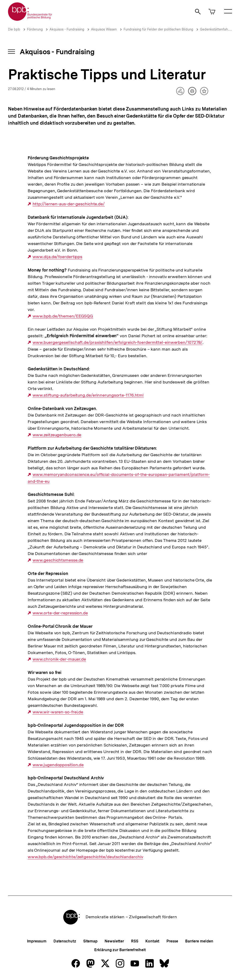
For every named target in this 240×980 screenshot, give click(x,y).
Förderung (35, 29)
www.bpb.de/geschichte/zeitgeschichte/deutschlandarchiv (85, 857)
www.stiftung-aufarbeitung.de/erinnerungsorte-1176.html (88, 395)
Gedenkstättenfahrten (217, 29)
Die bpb (14, 29)
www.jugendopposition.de (58, 765)
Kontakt (152, 941)
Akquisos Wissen (104, 29)
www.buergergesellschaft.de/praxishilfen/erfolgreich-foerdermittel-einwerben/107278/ (118, 342)
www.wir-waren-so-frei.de (58, 712)
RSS (135, 941)
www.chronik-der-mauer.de (59, 659)
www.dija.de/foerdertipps (58, 257)
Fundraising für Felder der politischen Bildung (158, 29)
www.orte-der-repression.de (60, 613)
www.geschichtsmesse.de (58, 560)
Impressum (37, 941)
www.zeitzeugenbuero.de (57, 435)
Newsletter (114, 941)
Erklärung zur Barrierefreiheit (120, 950)
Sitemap (90, 941)
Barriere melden (199, 941)
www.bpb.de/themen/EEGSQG (63, 316)
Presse (172, 941)
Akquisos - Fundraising (67, 29)
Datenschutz (65, 941)
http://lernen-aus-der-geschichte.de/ (69, 204)
